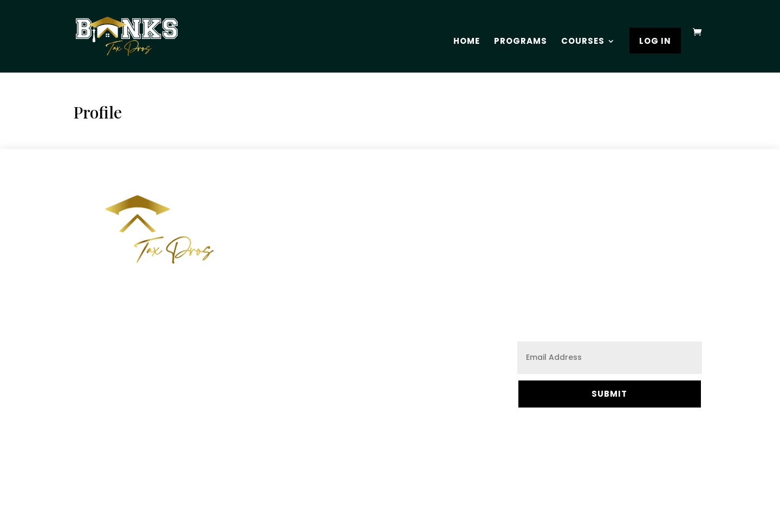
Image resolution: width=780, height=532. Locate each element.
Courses (583, 42)
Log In (655, 42)
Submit (609, 394)
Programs (521, 42)
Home (467, 42)
